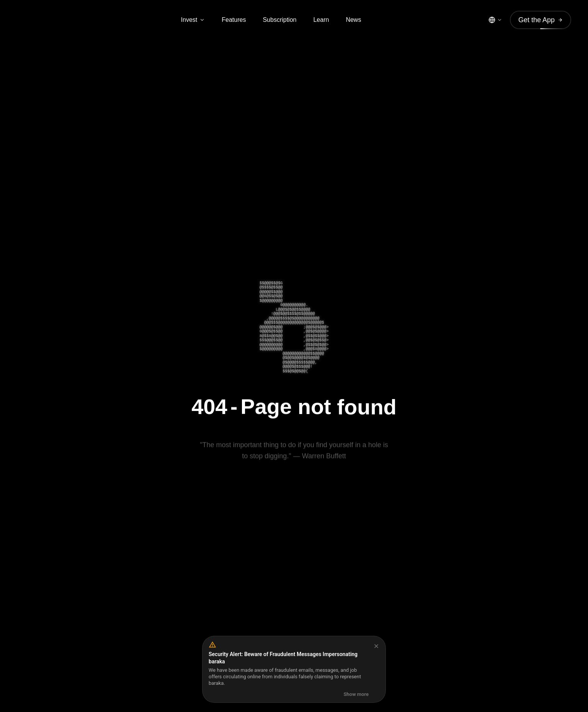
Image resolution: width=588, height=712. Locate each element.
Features (234, 20)
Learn (321, 20)
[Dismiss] (376, 646)
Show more (356, 694)
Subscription (279, 20)
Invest (193, 20)
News (353, 20)
